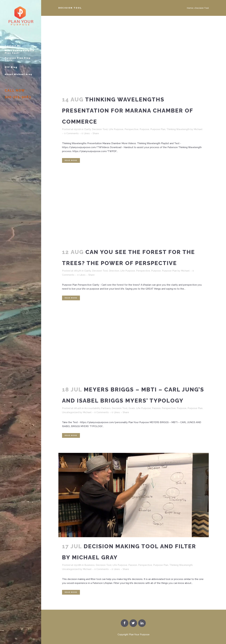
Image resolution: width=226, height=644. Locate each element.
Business (89, 565)
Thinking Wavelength (178, 129)
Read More (71, 160)
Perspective (132, 129)
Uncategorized (70, 412)
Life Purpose (116, 129)
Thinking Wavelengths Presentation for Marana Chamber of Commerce (128, 111)
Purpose (144, 129)
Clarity (87, 129)
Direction (114, 271)
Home (190, 8)
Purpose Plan (158, 129)
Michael (198, 129)
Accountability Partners (97, 408)
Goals (132, 408)
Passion (156, 408)
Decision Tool (100, 129)
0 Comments (71, 133)
